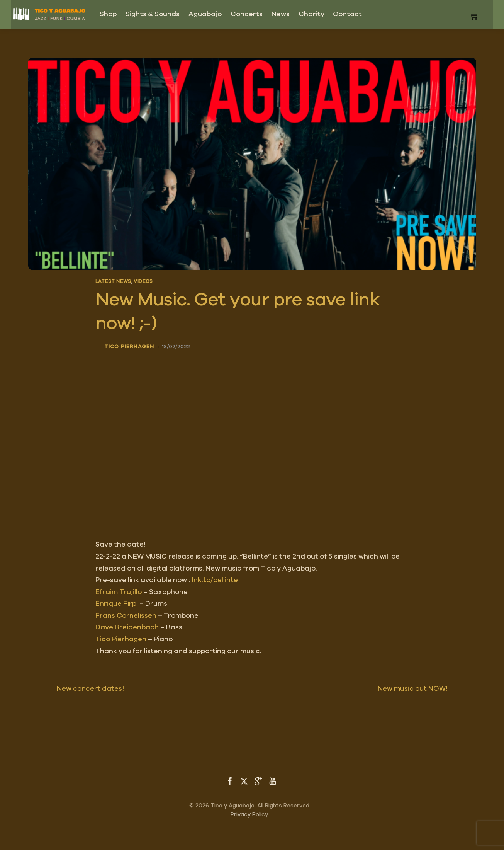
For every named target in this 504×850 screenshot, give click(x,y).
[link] (119, 592)
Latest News (113, 282)
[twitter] (244, 780)
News (281, 14)
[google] (258, 780)
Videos (143, 282)
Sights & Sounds (153, 14)
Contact (347, 14)
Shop (108, 14)
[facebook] (230, 780)
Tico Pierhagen (129, 347)
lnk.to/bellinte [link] (215, 580)
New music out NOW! (427, 689)
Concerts (247, 14)
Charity (311, 14)
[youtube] (273, 780)
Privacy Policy (249, 815)
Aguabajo (205, 14)
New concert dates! (76, 689)
